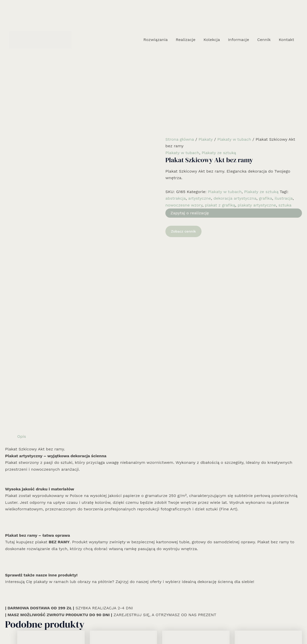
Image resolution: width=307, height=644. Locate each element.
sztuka (285, 205)
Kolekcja (212, 40)
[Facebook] (146, 628)
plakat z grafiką (220, 205)
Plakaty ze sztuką (219, 153)
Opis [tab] (22, 247)
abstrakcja (176, 198)
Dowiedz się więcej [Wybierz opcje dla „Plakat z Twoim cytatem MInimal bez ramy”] (190, 560)
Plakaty (206, 139)
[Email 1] (161, 628)
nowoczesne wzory (184, 205)
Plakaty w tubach (234, 139)
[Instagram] (153, 628)
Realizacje (186, 40)
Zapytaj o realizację (190, 213)
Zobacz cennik (183, 231)
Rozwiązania (156, 40)
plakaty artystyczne (257, 205)
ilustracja (284, 198)
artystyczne (200, 198)
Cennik (264, 40)
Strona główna (180, 139)
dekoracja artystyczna (235, 198)
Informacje (238, 40)
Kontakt (286, 40)
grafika (266, 198)
